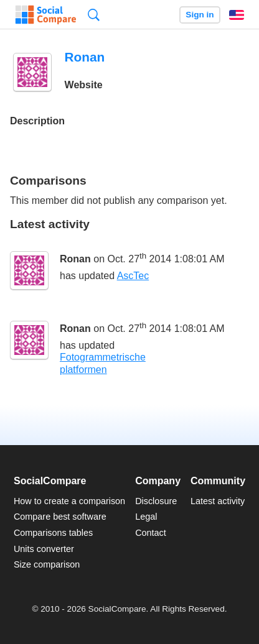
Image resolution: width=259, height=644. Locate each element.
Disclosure (156, 501)
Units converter (44, 549)
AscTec (133, 276)
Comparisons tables (53, 533)
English (237, 15)
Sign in (200, 15)
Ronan (75, 259)
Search (94, 15)
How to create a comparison (69, 501)
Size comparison (47, 564)
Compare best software (60, 517)
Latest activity (218, 501)
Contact (151, 533)
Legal (146, 517)
